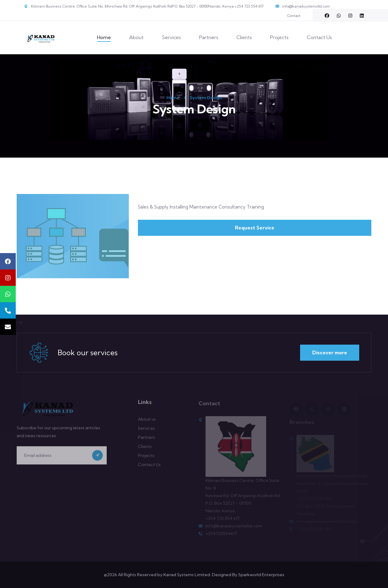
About (136, 37)
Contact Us (319, 37)
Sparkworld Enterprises (261, 575)
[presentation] (63, 480)
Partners (209, 37)
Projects (279, 37)
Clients (244, 37)
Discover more (330, 352)
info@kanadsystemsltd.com (306, 6)
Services (171, 37)
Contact (294, 16)
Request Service (255, 228)
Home (104, 37)
